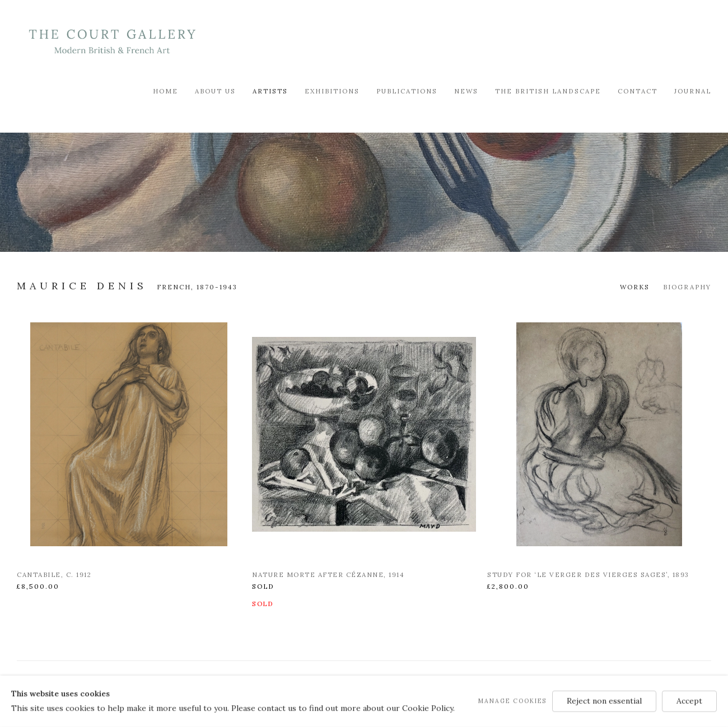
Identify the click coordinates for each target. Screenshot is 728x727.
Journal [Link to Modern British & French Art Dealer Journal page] (693, 91)
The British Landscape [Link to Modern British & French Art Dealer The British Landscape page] (548, 91)
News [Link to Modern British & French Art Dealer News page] (466, 91)
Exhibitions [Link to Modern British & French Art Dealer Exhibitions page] (332, 91)
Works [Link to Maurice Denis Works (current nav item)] (635, 287)
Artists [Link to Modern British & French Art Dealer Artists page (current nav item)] (270, 91)
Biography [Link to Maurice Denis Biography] (687, 287)
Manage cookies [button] (512, 701)
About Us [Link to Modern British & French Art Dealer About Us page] (215, 91)
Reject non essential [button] (604, 701)
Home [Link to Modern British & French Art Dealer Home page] (165, 91)
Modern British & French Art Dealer (112, 42)
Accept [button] (689, 701)
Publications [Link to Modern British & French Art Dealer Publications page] (407, 91)
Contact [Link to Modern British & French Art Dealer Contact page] (638, 91)
